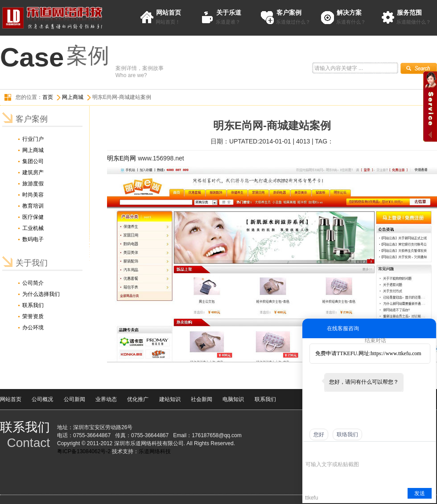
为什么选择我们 (41, 294)
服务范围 (409, 12)
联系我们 (33, 305)
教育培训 (33, 206)
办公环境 (33, 328)
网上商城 (73, 97)
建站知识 (170, 399)
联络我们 (347, 434)
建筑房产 (33, 172)
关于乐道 (229, 12)
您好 (319, 434)
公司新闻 (74, 399)
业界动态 (106, 399)
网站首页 (169, 12)
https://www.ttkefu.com (396, 353)
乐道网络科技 (155, 451)
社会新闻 (202, 399)
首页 (48, 97)
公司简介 (33, 283)
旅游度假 (33, 184)
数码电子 (33, 239)
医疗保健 (33, 217)
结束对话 (375, 340)
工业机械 (33, 228)
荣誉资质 (33, 316)
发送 (420, 493)
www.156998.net (161, 158)
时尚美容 (33, 195)
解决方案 (349, 12)
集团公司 (33, 161)
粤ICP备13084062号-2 (84, 451)
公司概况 (42, 399)
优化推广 (138, 399)
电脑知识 (233, 399)
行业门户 (33, 139)
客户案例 (289, 12)
